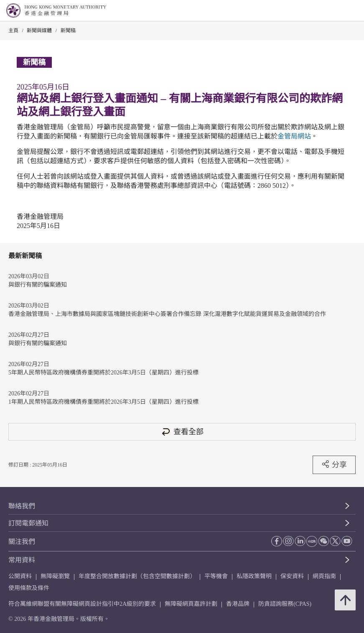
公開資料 (20, 576)
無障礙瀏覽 (55, 576)
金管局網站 (294, 136)
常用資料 (22, 560)
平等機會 (216, 576)
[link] (336, 11)
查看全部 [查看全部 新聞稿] (182, 432)
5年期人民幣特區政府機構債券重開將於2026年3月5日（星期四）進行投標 (103, 373)
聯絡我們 (22, 506)
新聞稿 (68, 31)
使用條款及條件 (29, 588)
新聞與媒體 (39, 31)
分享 (334, 464)
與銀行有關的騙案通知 (38, 285)
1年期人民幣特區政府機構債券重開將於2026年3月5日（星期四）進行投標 (103, 402)
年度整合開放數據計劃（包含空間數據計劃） (137, 576)
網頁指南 (324, 576)
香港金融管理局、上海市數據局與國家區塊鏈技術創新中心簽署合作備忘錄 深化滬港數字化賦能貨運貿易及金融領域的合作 (167, 314)
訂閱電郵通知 (28, 523)
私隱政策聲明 (254, 576)
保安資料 (292, 576)
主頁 (13, 31)
